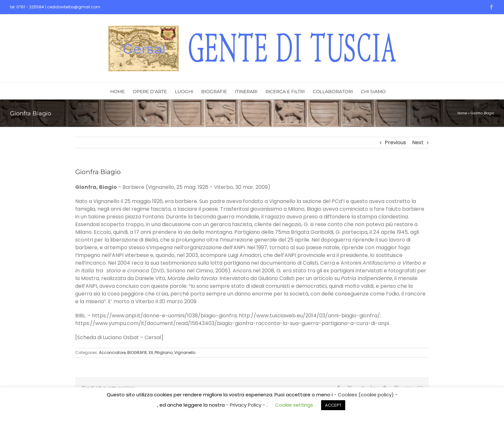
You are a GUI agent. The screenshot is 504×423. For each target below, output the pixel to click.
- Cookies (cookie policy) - (366, 395)
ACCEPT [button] (333, 405)
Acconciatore (112, 352)
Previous (395, 142)
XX (151, 352)
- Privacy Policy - (246, 405)
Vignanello (185, 352)
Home (462, 113)
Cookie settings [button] (294, 405)
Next (418, 142)
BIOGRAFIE (137, 352)
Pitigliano (164, 352)
